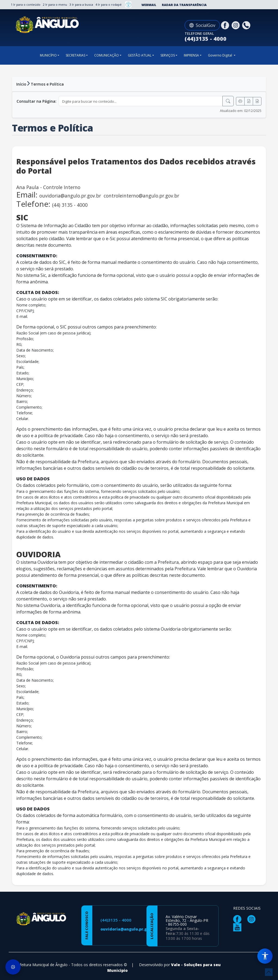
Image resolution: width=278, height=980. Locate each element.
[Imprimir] (240, 101)
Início (21, 84)
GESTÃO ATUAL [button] (140, 55)
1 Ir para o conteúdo (26, 4)
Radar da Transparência (184, 5)
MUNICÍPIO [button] (48, 55)
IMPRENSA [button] (191, 55)
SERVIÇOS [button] (168, 55)
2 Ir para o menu (55, 4)
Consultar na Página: (37, 101)
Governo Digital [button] (220, 55)
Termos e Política (47, 84)
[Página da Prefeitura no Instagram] (236, 25)
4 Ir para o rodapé (109, 4)
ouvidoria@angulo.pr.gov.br (129, 929)
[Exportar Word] (257, 101)
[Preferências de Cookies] (13, 967)
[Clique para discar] (247, 25)
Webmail (149, 5)
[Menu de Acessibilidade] (265, 956)
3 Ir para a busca (81, 4)
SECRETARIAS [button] (75, 55)
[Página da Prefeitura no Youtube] (239, 927)
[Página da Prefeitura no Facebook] (226, 25)
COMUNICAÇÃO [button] (107, 55)
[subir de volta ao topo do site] (269, 972)
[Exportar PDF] (249, 101)
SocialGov (202, 25)
